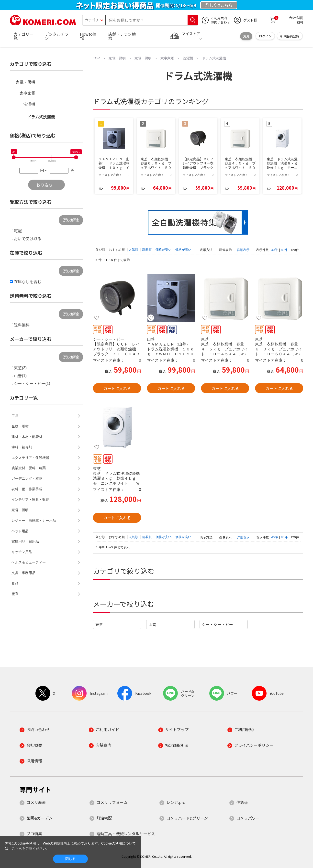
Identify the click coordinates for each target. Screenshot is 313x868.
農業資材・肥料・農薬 (29, 468)
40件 (274, 250)
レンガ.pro (176, 802)
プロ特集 (34, 834)
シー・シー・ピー (217, 624)
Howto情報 (88, 36)
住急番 (242, 802)
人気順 (134, 250)
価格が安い (164, 250)
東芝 (99, 624)
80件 (284, 250)
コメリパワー (248, 818)
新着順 (147, 250)
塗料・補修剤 (22, 447)
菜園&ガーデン (39, 818)
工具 (15, 416)
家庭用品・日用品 (25, 542)
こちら (17, 848)
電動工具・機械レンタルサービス (126, 834)
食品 (15, 583)
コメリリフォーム (112, 802)
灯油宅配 (104, 818)
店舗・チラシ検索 (122, 36)
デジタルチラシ (57, 36)
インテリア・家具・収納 (30, 499)
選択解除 (71, 220)
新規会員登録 (290, 36)
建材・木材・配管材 (27, 437)
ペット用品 (20, 531)
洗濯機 (29, 104)
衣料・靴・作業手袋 (27, 489)
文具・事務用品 (23, 573)
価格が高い (183, 250)
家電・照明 (25, 82)
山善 (152, 624)
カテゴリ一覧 (23, 36)
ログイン (265, 36)
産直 (15, 594)
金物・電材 (20, 426)
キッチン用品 (22, 552)
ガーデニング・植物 (27, 478)
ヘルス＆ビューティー (29, 562)
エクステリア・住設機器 (30, 458)
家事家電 (27, 93)
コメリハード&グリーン (187, 818)
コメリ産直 (36, 802)
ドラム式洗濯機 (41, 117)
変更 (246, 36)
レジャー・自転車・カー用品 (34, 521)
